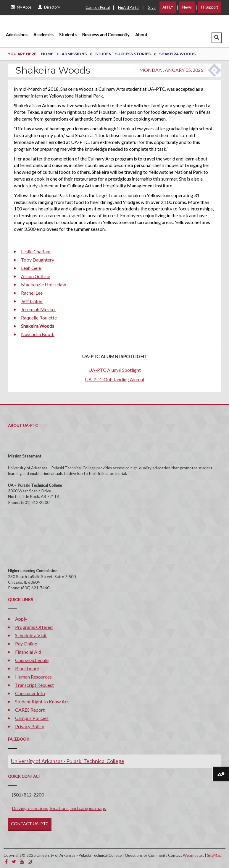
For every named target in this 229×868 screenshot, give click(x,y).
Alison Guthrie (36, 276)
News (187, 7)
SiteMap (214, 855)
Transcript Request (34, 685)
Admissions (17, 35)
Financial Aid (28, 652)
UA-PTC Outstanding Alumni (114, 379)
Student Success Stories (123, 54)
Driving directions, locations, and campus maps (59, 808)
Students (68, 35)
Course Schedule (32, 660)
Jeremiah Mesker (39, 309)
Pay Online (26, 644)
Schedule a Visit (31, 635)
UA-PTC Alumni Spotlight (115, 370)
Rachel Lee (32, 293)
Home (48, 54)
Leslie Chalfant (36, 251)
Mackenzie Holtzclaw (43, 284)
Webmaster (193, 855)
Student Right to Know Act (42, 701)
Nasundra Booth (38, 334)
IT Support (209, 7)
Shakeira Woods (38, 326)
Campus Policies (32, 718)
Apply (21, 619)
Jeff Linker (32, 301)
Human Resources (33, 677)
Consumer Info (30, 693)
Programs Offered (34, 627)
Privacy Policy (30, 726)
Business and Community (106, 35)
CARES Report (30, 710)
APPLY (168, 7)
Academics (43, 35)
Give (152, 7)
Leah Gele (31, 268)
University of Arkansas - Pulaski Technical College (68, 761)
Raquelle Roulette (39, 318)
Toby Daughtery (38, 260)
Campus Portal (98, 7)
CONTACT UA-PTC (30, 824)
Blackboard (27, 668)
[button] (217, 38)
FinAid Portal (129, 7)
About (141, 35)
